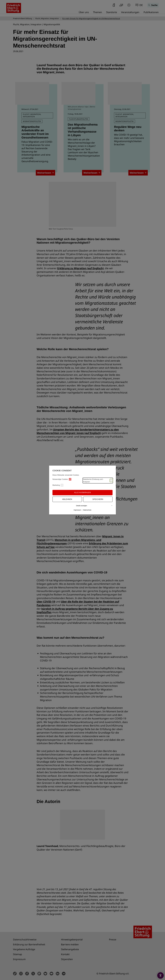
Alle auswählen (82, 493)
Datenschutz (87, 510)
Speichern (98, 499)
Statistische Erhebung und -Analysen (98, 480)
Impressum (77, 510)
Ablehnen (67, 499)
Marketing (58, 485)
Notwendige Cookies (62, 479)
